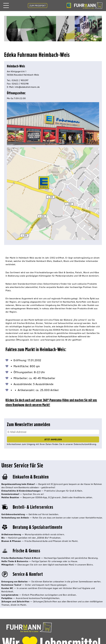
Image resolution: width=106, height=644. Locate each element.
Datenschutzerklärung (85, 444)
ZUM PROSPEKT (38, 6)
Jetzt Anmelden (53, 439)
